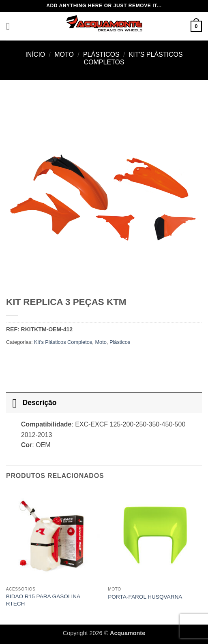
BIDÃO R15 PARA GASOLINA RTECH (43, 600)
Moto (64, 54)
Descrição (31, 402)
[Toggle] (14, 402)
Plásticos (101, 54)
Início (35, 54)
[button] (11, 26)
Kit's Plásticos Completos (63, 342)
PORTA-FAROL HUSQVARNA (145, 597)
